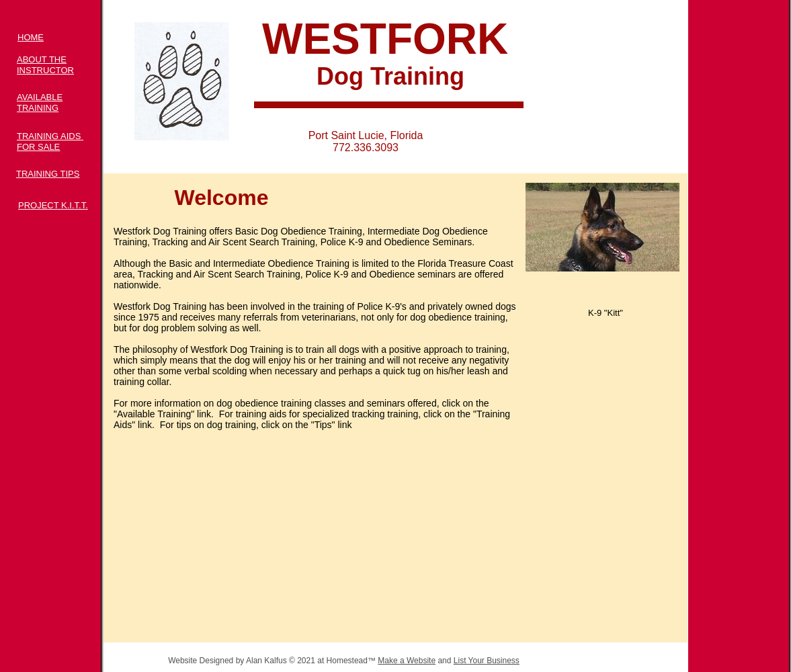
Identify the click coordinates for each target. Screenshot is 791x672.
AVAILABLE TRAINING (40, 102)
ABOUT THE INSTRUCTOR (45, 65)
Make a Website (407, 661)
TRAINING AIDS (49, 136)
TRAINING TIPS (48, 174)
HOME (31, 37)
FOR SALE (38, 147)
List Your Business (487, 661)
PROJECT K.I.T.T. (53, 205)
